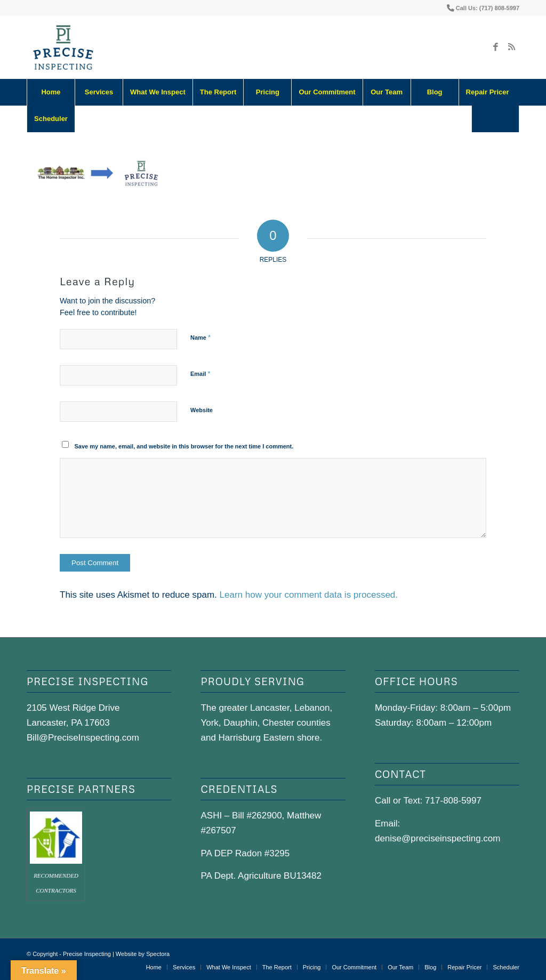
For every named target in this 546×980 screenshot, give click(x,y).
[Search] (495, 119)
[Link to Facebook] (495, 47)
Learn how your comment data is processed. (309, 595)
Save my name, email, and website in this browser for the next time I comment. (184, 446)
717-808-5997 (453, 801)
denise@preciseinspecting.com (438, 838)
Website (202, 410)
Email (200, 373)
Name (200, 337)
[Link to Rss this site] (511, 47)
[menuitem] (51, 92)
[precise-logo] (63, 47)
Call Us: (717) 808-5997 (488, 8)
